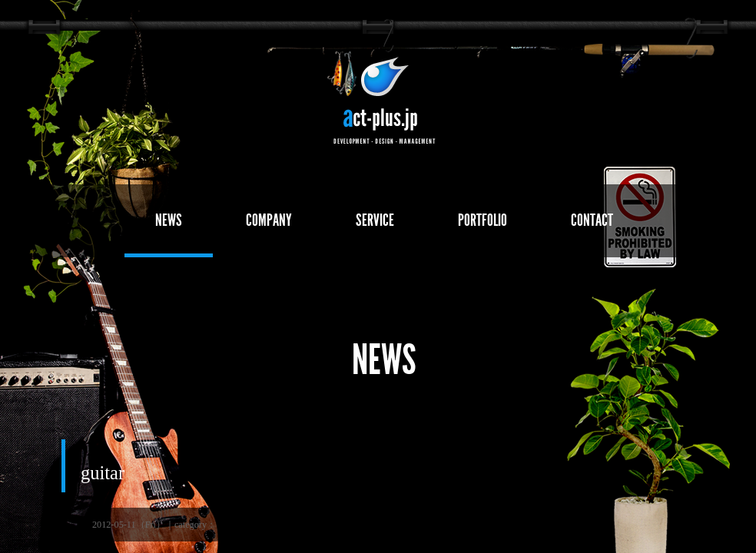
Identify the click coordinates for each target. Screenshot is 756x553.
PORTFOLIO (482, 220)
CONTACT (592, 220)
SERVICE (375, 220)
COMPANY (269, 220)
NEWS (169, 220)
